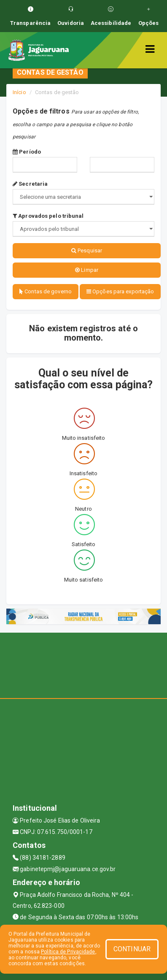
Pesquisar (87, 250)
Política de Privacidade (68, 952)
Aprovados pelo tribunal (48, 216)
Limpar (87, 270)
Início (19, 92)
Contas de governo (46, 291)
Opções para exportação (120, 291)
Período (27, 152)
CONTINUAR (132, 949)
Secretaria (30, 184)
